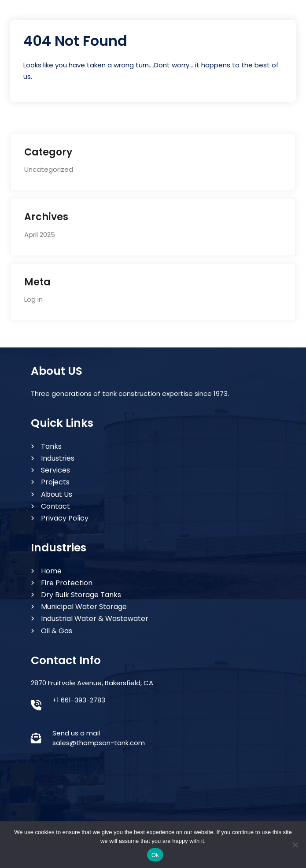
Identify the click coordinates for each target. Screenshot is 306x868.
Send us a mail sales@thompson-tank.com (99, 738)
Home (51, 571)
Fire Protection (67, 583)
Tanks (51, 446)
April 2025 (40, 235)
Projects (55, 482)
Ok (155, 855)
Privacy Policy (65, 518)
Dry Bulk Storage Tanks (81, 595)
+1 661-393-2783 (79, 700)
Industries (58, 458)
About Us (57, 494)
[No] (295, 845)
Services (55, 470)
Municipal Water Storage (84, 607)
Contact (55, 506)
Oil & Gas (57, 631)
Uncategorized (49, 169)
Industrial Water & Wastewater (95, 619)
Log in (33, 299)
